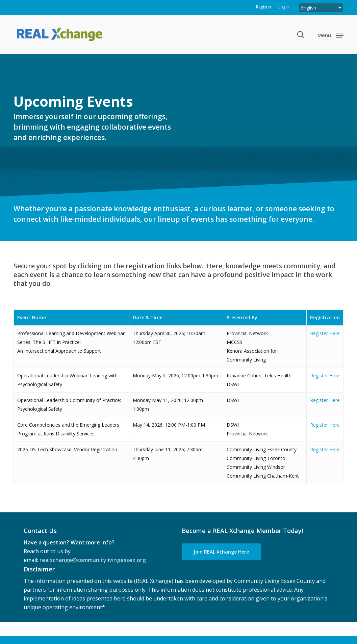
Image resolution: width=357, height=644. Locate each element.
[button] (330, 35)
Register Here (325, 333)
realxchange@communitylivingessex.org (93, 560)
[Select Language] (321, 8)
